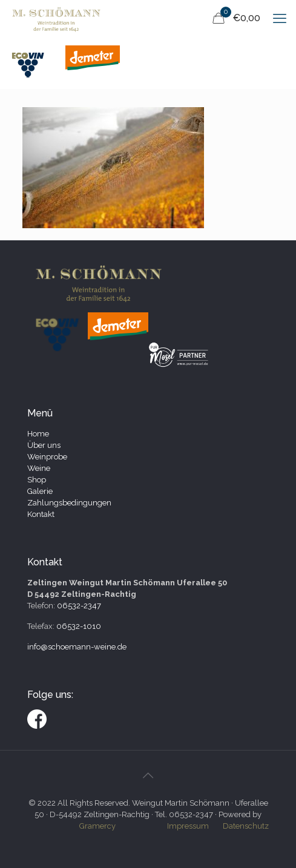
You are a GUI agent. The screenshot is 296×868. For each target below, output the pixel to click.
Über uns (44, 445)
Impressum (188, 826)
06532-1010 (79, 626)
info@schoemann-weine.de (77, 647)
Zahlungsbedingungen (69, 503)
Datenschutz (246, 826)
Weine (39, 468)
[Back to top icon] (148, 775)
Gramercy (97, 826)
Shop (37, 480)
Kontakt (41, 514)
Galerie (40, 491)
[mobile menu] (280, 18)
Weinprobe (47, 457)
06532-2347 (79, 606)
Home (38, 434)
